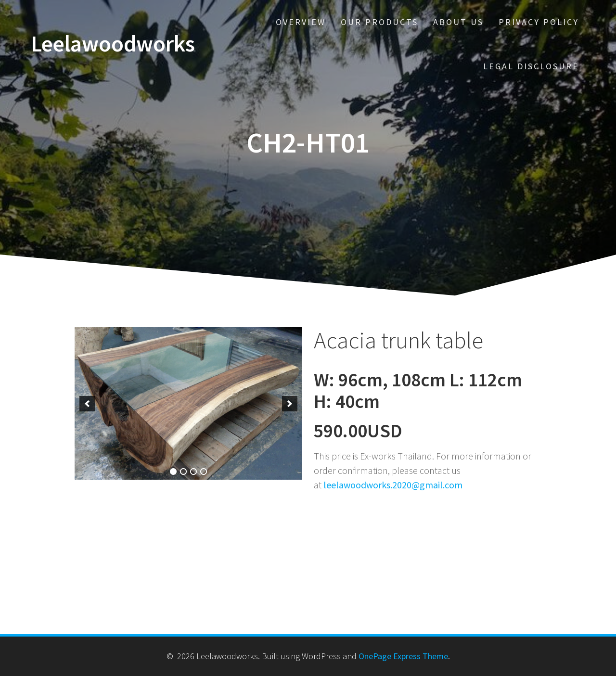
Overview (301, 22)
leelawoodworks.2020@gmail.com (393, 485)
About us (458, 22)
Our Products (379, 22)
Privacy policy (539, 22)
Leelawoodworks (113, 44)
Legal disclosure (531, 66)
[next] (290, 404)
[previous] (87, 404)
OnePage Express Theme (403, 656)
